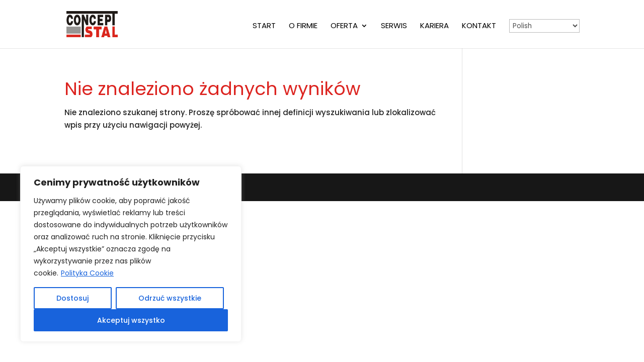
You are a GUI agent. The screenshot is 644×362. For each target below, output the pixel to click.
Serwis (394, 26)
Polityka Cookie (87, 273)
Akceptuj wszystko (131, 320)
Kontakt (479, 26)
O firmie (303, 26)
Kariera (434, 26)
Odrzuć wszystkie (170, 298)
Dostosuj (72, 298)
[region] (131, 254)
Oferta (344, 26)
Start (264, 26)
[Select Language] (544, 26)
